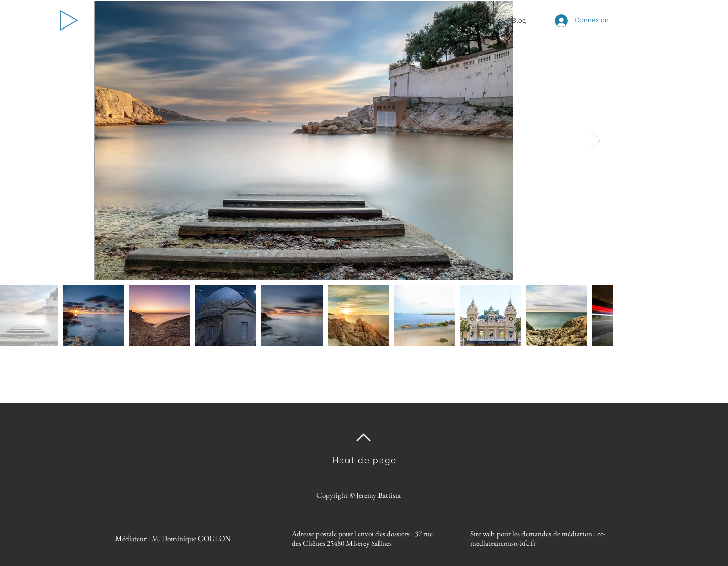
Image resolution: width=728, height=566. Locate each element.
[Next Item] (595, 140)
